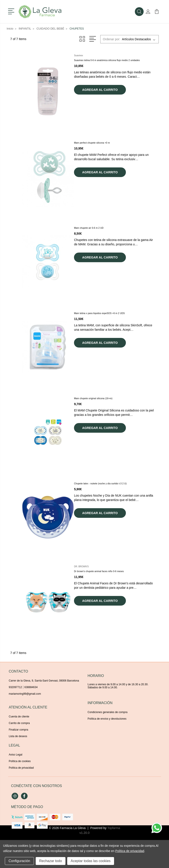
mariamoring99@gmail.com (25, 694)
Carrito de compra (19, 723)
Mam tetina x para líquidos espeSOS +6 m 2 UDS (99, 313)
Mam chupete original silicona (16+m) (93, 398)
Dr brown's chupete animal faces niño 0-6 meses (99, 571)
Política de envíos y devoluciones (107, 719)
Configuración (19, 861)
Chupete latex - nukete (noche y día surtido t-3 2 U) (100, 484)
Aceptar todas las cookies (91, 861)
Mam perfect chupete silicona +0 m (92, 143)
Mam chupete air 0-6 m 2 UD (89, 228)
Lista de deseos (18, 736)
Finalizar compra (18, 730)
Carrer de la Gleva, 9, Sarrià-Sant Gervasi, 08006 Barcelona (44, 681)
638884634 (31, 687)
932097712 (15, 687)
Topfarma (114, 828)
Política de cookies (20, 761)
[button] (12, 11)
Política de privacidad (21, 768)
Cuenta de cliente (19, 717)
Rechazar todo (51, 861)
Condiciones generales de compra (107, 712)
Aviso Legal (16, 755)
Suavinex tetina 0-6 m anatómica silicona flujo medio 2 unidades (107, 60)
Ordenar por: (112, 39)
